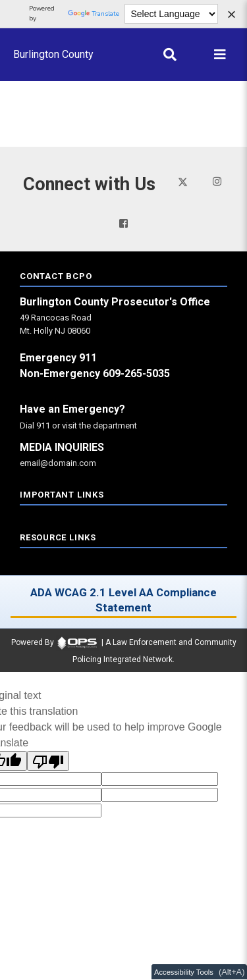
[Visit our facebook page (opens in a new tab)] (123, 223)
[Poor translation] (48, 761)
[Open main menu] (220, 55)
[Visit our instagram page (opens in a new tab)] (217, 181)
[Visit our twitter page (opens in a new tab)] (183, 181)
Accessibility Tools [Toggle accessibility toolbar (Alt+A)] (184, 972)
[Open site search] (170, 55)
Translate (94, 14)
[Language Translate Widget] (172, 14)
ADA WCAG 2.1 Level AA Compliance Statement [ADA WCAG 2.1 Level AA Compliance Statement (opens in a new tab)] (123, 600)
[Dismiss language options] (231, 16)
